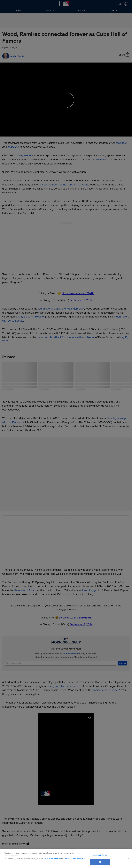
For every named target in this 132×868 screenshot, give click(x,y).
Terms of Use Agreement (74, 858)
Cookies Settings (100, 855)
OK (100, 862)
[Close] (129, 858)
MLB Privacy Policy (52, 858)
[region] (66, 858)
